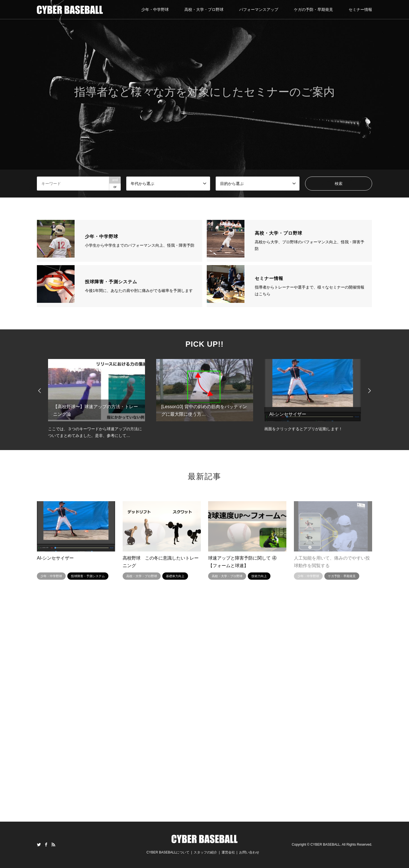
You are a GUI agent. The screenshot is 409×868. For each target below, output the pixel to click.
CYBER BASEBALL (325, 845)
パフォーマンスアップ (259, 9)
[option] (204, 99)
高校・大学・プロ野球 (204, 9)
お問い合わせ (249, 852)
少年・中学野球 (155, 9)
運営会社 (228, 852)
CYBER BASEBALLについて (168, 852)
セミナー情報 (360, 9)
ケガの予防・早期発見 (313, 9)
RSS (53, 845)
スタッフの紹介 (205, 852)
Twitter (39, 845)
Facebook (46, 845)
